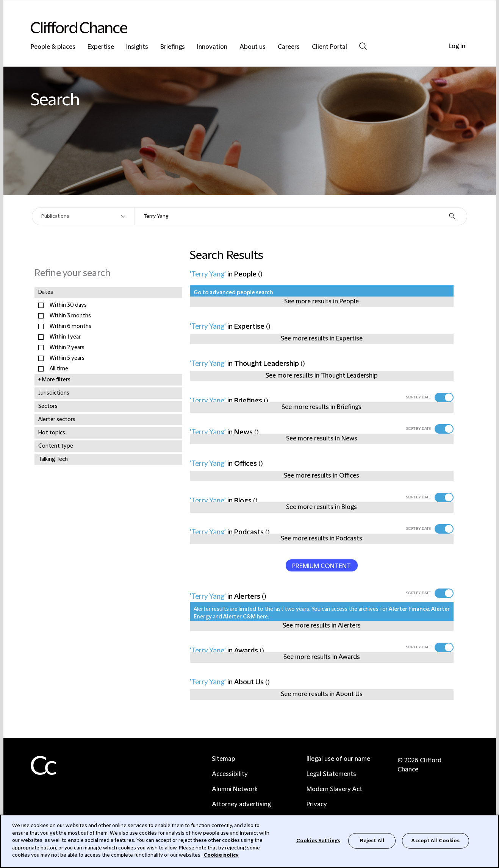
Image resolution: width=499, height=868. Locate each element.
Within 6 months (70, 326)
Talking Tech (53, 459)
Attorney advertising (241, 804)
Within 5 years (67, 358)
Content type (56, 446)
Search (363, 46)
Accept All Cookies (435, 840)
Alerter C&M (239, 617)
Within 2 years (67, 348)
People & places (53, 47)
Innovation (212, 47)
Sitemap (224, 759)
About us (253, 47)
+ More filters (54, 380)
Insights (137, 47)
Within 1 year (65, 337)
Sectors (48, 406)
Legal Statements (331, 774)
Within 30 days (68, 305)
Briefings (173, 47)
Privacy (317, 804)
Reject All (372, 840)
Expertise (101, 47)
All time (59, 369)
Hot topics (52, 433)
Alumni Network (235, 789)
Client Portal (329, 47)
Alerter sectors (57, 420)
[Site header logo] (235, 27)
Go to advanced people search (233, 293)
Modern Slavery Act (334, 789)
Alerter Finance (409, 609)
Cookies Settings (318, 840)
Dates (46, 292)
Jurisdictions (54, 393)
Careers (289, 47)
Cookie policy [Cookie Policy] (221, 855)
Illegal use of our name (338, 759)
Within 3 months (70, 316)
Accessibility (230, 774)
